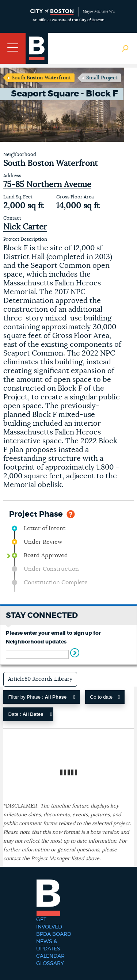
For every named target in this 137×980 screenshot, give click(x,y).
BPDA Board (54, 934)
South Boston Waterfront (41, 78)
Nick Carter (25, 227)
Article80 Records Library (40, 679)
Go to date (105, 697)
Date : (30, 714)
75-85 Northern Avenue (47, 185)
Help (71, 514)
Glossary (50, 964)
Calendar (50, 956)
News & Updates (48, 945)
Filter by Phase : (42, 697)
